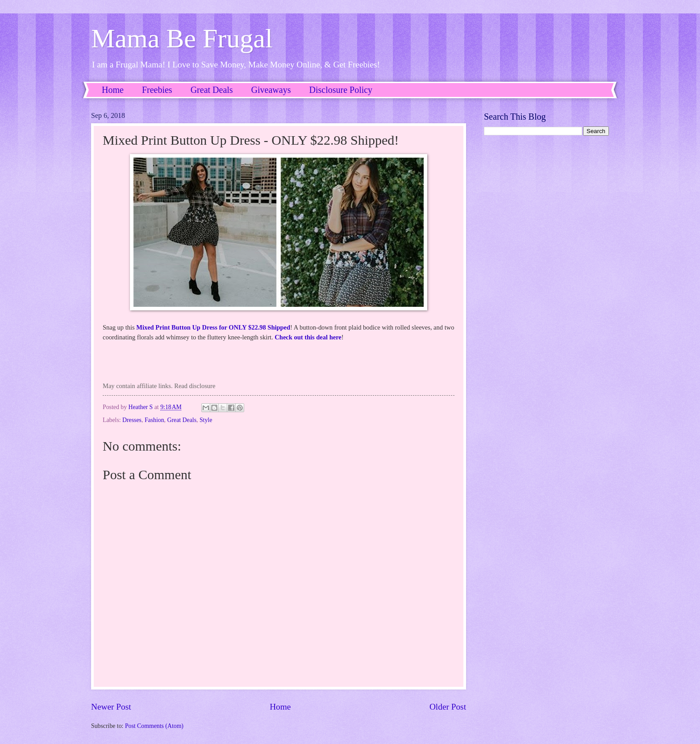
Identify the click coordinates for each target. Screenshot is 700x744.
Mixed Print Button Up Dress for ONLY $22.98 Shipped (213, 327)
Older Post (448, 707)
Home (113, 90)
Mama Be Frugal (182, 38)
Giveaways (271, 90)
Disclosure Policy (341, 90)
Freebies (157, 90)
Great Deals (212, 90)
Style (206, 420)
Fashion (154, 420)
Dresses (132, 420)
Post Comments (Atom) (154, 726)
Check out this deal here (308, 337)
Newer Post (111, 707)
